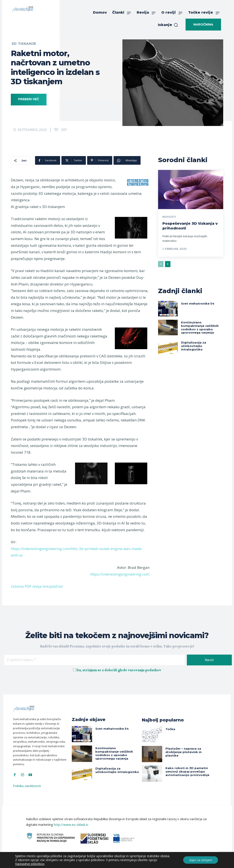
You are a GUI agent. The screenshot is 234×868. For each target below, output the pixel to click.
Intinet (154, 862)
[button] (168, 25)
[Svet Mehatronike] (23, 9)
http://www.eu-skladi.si (71, 824)
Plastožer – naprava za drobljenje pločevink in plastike (182, 752)
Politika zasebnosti (27, 786)
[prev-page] (161, 264)
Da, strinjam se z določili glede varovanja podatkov (119, 670)
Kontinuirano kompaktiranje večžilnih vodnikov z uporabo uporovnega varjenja (202, 327)
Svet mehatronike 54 (196, 303)
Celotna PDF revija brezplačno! (37, 586)
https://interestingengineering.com (120, 574)
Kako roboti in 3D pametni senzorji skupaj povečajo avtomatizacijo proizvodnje (186, 771)
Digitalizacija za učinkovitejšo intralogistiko (201, 343)
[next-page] (168, 264)
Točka (170, 729)
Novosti (169, 217)
